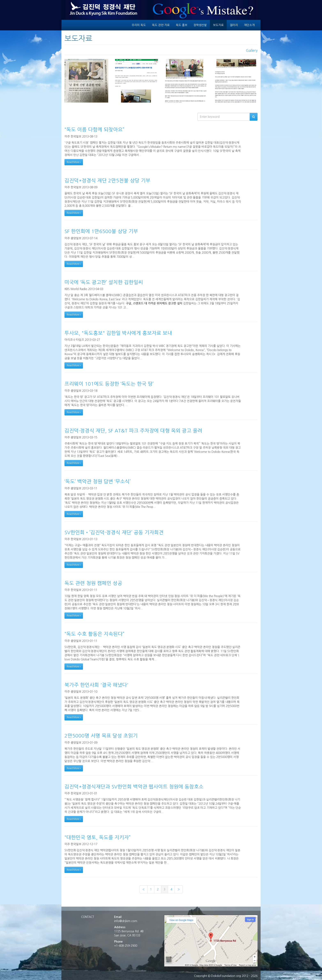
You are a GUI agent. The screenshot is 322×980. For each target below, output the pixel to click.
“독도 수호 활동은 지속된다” (94, 634)
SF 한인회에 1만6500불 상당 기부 (101, 231)
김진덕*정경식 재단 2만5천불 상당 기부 (107, 180)
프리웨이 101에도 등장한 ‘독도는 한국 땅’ (109, 384)
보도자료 (218, 25)
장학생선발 (200, 25)
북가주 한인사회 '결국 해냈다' (96, 685)
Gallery (252, 51)
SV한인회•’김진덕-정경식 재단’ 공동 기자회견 (114, 532)
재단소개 (249, 25)
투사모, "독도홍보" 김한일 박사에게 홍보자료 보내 (118, 333)
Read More (74, 162)
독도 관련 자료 (161, 25)
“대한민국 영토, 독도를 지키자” (98, 837)
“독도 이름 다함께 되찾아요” (94, 129)
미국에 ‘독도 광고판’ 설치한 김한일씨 (104, 282)
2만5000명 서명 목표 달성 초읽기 (101, 736)
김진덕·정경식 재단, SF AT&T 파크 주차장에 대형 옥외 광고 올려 (133, 431)
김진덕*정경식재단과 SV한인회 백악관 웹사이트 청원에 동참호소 (134, 787)
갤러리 (234, 25)
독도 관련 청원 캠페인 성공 (93, 583)
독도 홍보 (182, 25)
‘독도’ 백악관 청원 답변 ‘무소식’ (98, 481)
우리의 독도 (139, 25)
